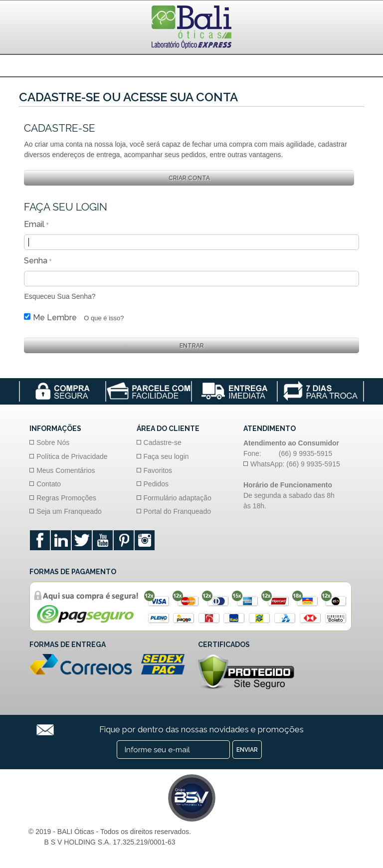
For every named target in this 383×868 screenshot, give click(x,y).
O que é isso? (104, 318)
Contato (49, 484)
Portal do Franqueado (177, 511)
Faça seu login (166, 456)
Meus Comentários (66, 470)
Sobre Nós (53, 442)
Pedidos (156, 484)
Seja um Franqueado (69, 511)
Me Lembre (55, 318)
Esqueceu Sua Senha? (60, 296)
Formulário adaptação (178, 498)
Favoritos (158, 470)
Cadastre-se (163, 442)
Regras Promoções (66, 498)
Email (34, 224)
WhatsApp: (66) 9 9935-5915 (295, 464)
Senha (36, 261)
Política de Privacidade (72, 456)
